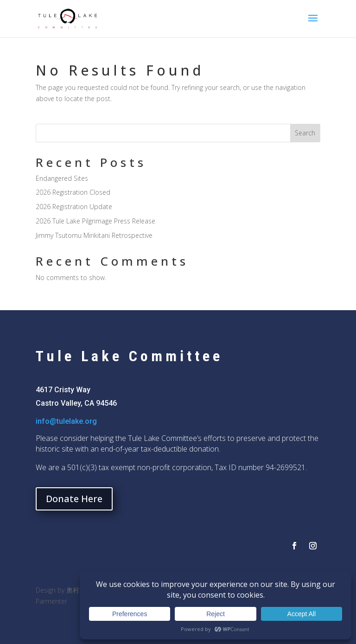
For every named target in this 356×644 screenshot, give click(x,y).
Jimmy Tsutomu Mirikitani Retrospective (94, 235)
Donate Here (74, 499)
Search (305, 133)
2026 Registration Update (74, 207)
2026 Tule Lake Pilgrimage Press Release (95, 221)
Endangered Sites (62, 178)
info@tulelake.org (66, 421)
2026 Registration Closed (73, 192)
